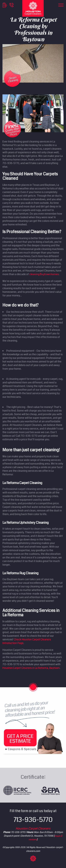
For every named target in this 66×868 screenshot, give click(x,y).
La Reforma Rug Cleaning (20, 573)
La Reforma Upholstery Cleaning (26, 523)
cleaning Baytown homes (44, 274)
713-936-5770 (33, 820)
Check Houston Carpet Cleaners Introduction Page (27, 641)
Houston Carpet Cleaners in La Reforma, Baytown (31, 668)
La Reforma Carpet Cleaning (22, 483)
